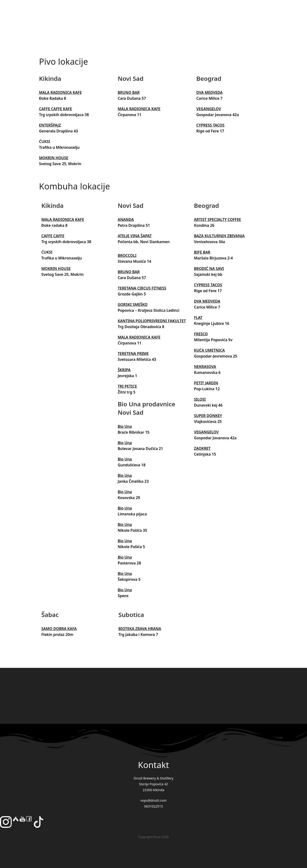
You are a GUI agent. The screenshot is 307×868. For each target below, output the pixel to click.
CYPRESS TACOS (210, 125)
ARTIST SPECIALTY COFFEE (217, 220)
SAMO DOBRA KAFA (59, 629)
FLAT (198, 318)
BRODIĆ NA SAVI (209, 269)
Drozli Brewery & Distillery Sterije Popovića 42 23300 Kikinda (153, 784)
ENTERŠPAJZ (50, 125)
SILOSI (200, 399)
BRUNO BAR (129, 92)
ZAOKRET (202, 448)
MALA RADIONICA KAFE (60, 92)
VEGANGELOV (209, 109)
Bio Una (125, 426)
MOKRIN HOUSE (54, 158)
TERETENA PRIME (133, 354)
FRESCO (201, 334)
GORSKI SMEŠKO (133, 305)
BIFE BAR (202, 252)
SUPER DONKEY (208, 416)
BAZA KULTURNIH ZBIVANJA (219, 236)
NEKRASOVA (205, 367)
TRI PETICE (127, 386)
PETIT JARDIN (206, 383)
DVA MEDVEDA (209, 92)
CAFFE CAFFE (53, 236)
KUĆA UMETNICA (209, 350)
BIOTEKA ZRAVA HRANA (140, 629)
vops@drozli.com (153, 800)
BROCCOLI (127, 255)
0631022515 (153, 806)
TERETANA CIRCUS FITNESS (142, 288)
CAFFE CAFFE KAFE (55, 109)
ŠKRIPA (124, 370)
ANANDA (126, 220)
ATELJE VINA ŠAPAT (135, 236)
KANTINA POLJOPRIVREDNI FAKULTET (152, 321)
